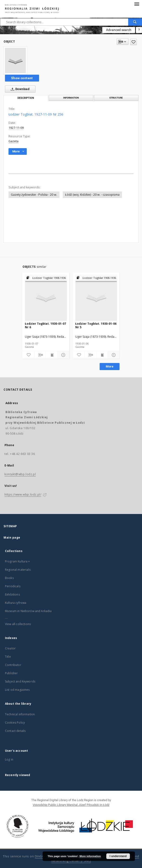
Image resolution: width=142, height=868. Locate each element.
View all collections (18, 624)
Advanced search (119, 30)
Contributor (13, 665)
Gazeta (13, 141)
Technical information (20, 714)
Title (8, 657)
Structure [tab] (116, 98)
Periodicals (13, 586)
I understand (118, 856)
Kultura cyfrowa (16, 603)
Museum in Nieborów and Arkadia (28, 611)
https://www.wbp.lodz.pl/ (23, 494)
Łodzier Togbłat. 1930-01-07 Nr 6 (45, 325)
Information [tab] (71, 98)
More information (90, 856)
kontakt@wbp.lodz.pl (20, 474)
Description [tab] (26, 98)
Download (19, 89)
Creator (10, 648)
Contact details (15, 731)
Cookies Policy (15, 723)
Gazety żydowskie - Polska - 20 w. (34, 195)
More (110, 366)
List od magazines (17, 690)
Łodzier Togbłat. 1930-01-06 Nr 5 (96, 325)
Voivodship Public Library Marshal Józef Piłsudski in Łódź (71, 805)
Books (9, 578)
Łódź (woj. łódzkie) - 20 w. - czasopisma (92, 195)
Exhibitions (12, 594)
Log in (9, 759)
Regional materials (18, 570)
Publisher (11, 673)
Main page (12, 538)
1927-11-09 (16, 128)
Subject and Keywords (20, 681)
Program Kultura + (18, 561)
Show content (22, 78)
